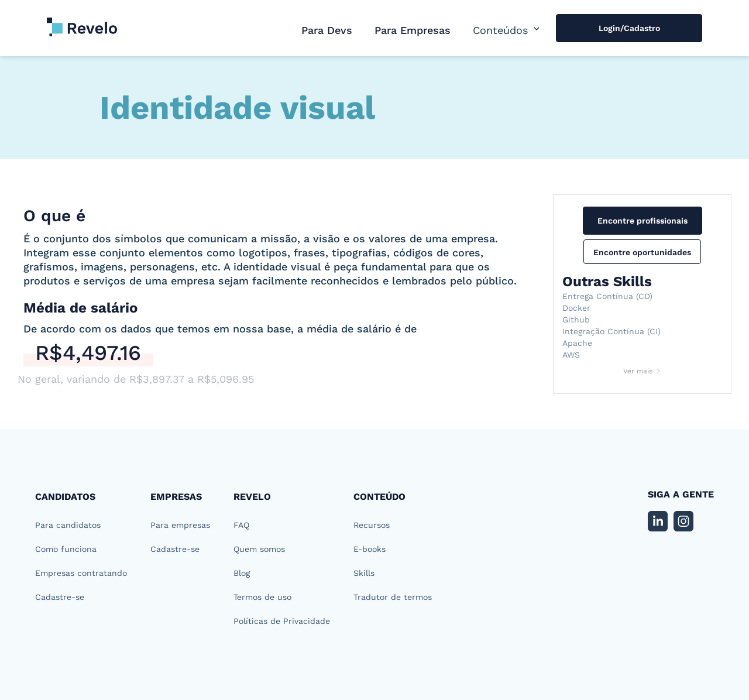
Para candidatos (68, 525)
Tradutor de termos (393, 597)
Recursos (372, 525)
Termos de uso (262, 597)
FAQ (241, 525)
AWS (571, 355)
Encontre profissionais (643, 221)
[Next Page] (643, 371)
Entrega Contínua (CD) (607, 296)
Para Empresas (413, 30)
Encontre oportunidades (642, 252)
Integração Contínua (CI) (611, 331)
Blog (242, 573)
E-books (370, 549)
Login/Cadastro (629, 28)
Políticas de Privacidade (282, 621)
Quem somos (259, 549)
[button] (507, 30)
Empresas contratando (81, 573)
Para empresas (180, 525)
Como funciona (66, 549)
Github (576, 320)
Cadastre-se (60, 597)
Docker (576, 308)
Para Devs (327, 30)
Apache (577, 343)
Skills (364, 573)
